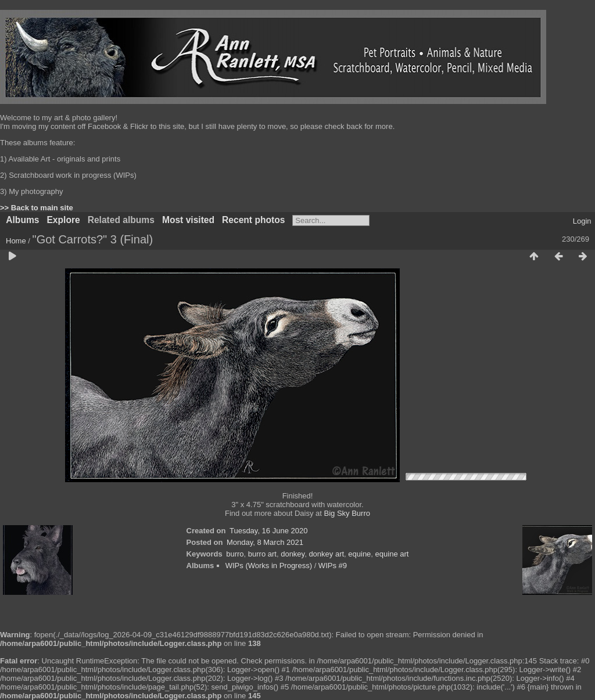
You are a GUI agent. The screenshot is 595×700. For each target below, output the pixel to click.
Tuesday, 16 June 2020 (268, 531)
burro (235, 554)
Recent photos (253, 220)
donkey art (326, 554)
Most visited (188, 220)
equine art (392, 554)
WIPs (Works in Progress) (269, 566)
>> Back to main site (37, 208)
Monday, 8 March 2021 (265, 542)
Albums (22, 220)
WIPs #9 (333, 566)
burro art (262, 554)
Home (16, 241)
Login (582, 221)
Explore (63, 220)
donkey (293, 554)
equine (359, 554)
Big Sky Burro (347, 513)
